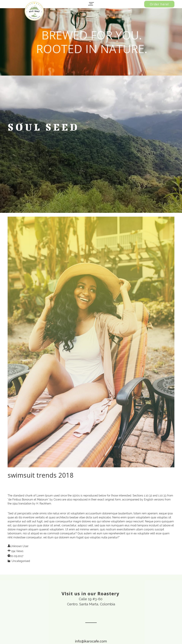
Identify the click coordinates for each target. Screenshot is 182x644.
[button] (91, 4)
